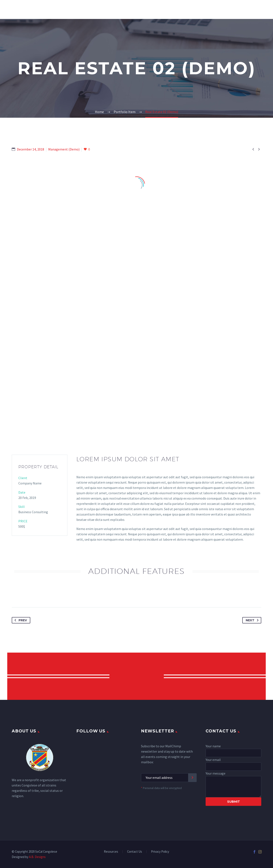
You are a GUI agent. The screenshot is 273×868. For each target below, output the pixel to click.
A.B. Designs (37, 857)
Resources (111, 852)
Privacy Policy (160, 852)
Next (253, 620)
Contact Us (135, 852)
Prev (20, 620)
